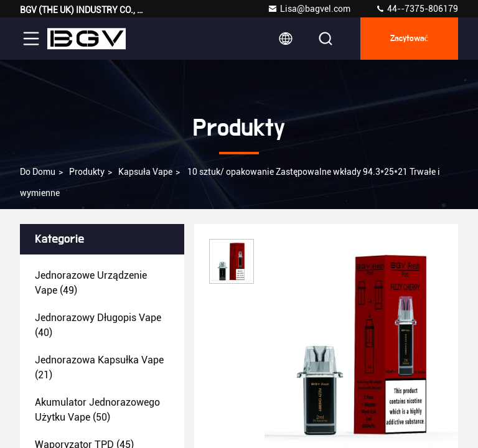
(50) (97, 410)
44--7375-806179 (417, 9)
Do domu (38, 172)
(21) (99, 367)
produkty (87, 172)
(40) (98, 325)
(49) (91, 283)
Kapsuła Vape (145, 172)
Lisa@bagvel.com (309, 9)
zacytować (409, 39)
